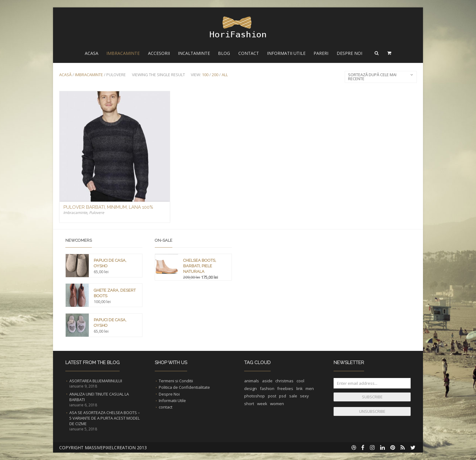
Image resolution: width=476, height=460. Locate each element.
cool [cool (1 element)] (300, 381)
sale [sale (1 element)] (293, 396)
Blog (224, 53)
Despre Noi (349, 53)
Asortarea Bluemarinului (96, 381)
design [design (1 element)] (250, 388)
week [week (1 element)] (262, 404)
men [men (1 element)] (310, 388)
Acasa (92, 53)
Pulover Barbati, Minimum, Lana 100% (108, 207)
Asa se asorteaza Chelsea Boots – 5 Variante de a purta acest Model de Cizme (105, 418)
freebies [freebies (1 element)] (285, 388)
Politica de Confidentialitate (184, 387)
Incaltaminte (194, 53)
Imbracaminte (123, 53)
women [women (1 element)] (277, 404)
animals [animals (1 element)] (252, 381)
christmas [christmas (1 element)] (284, 381)
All (225, 75)
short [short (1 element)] (249, 404)
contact (166, 407)
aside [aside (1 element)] (267, 381)
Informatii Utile (286, 53)
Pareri (321, 53)
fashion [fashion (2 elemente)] (267, 388)
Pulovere (97, 213)
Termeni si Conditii (176, 381)
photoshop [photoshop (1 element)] (254, 396)
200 (215, 75)
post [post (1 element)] (272, 396)
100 (205, 75)
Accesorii (159, 53)
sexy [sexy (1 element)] (304, 396)
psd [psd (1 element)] (283, 396)
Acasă (65, 75)
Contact (249, 53)
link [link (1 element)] (300, 388)
